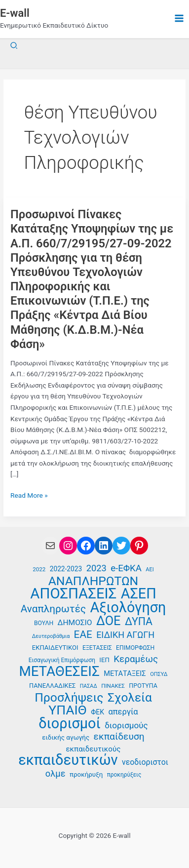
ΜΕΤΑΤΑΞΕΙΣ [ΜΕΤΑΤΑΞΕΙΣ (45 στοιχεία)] (125, 673)
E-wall (15, 13)
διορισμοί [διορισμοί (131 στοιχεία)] (70, 724)
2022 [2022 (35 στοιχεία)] (39, 569)
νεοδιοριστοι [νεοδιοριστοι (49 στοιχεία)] (145, 762)
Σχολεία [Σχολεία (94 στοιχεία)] (130, 698)
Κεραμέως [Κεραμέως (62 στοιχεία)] (136, 659)
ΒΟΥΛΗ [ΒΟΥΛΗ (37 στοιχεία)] (44, 623)
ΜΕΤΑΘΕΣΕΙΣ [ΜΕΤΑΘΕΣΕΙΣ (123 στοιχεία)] (59, 672)
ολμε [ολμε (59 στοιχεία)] (56, 773)
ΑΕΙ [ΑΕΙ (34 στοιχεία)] (150, 570)
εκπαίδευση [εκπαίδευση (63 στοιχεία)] (119, 737)
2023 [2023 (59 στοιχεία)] (96, 568)
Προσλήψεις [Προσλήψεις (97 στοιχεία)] (69, 698)
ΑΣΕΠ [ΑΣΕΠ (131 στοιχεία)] (139, 594)
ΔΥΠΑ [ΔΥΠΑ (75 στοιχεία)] (139, 622)
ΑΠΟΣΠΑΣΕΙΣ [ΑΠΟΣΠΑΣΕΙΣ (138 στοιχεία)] (73, 594)
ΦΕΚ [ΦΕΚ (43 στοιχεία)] (97, 712)
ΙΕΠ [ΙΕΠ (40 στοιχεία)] (104, 660)
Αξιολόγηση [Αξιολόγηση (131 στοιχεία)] (128, 608)
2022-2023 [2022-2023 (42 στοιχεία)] (66, 569)
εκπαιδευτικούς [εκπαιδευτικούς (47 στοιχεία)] (93, 749)
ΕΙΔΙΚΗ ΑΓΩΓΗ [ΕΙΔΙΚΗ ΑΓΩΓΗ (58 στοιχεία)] (125, 635)
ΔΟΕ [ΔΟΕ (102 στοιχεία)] (109, 621)
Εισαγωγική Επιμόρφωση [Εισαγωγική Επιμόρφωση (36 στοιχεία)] (62, 660)
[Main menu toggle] (179, 19)
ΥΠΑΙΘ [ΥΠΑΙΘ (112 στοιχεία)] (68, 710)
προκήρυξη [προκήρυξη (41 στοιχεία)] (86, 774)
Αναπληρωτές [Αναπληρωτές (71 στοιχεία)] (53, 609)
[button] (14, 46)
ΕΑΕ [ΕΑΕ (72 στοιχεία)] (83, 635)
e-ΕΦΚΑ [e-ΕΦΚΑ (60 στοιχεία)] (126, 568)
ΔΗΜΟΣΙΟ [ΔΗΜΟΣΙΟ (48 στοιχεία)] (75, 623)
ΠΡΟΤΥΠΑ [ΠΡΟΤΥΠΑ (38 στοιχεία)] (143, 686)
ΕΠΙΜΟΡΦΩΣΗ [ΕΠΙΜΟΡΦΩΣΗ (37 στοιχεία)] (135, 648)
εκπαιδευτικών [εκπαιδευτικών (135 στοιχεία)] (68, 760)
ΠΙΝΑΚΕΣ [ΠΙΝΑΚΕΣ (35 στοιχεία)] (113, 686)
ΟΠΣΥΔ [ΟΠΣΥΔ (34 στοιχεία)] (159, 674)
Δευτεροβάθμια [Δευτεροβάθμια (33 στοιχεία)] (51, 636)
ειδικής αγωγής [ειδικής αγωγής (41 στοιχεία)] (66, 737)
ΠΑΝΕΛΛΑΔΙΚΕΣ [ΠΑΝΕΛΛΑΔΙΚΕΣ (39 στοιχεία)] (52, 686)
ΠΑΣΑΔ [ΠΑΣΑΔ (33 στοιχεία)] (89, 686)
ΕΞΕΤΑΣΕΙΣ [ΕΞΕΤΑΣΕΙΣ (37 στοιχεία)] (97, 648)
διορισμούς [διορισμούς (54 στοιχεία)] (126, 725)
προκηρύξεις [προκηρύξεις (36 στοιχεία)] (124, 775)
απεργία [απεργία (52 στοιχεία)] (123, 712)
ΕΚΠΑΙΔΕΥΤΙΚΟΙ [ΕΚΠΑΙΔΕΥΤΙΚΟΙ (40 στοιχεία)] (55, 648)
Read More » (29, 495)
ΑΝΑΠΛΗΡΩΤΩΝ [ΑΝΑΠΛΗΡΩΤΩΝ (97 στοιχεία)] (94, 581)
